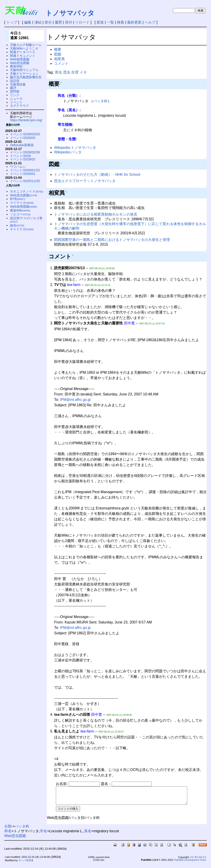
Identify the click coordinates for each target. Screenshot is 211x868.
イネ (83, 72)
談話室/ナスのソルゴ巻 (26, 220)
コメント (61, 63)
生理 (75, 72)
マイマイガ (22, 203)
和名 (8, 834)
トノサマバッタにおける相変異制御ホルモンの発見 (96, 214)
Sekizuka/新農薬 (22, 145)
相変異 (59, 59)
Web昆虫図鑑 (20, 63)
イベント (16, 102)
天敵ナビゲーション (24, 74)
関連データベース (23, 52)
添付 (69, 22)
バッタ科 (100, 101)
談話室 (15, 81)
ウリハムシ (18, 166)
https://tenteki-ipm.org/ (26, 120)
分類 (8, 830)
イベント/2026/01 (23, 174)
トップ (12, 22)
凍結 (38, 22)
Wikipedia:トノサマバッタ (75, 148)
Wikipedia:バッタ (68, 152)
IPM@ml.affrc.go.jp (75, 400)
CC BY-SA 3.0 (198, 861)
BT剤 (18, 199)
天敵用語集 (18, 84)
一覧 (110, 22)
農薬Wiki (16, 66)
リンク (15, 95)
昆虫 (67, 72)
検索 (121, 22)
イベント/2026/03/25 (25, 134)
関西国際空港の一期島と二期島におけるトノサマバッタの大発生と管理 (112, 240)
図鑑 (58, 54)
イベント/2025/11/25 (25, 181)
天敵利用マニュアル (24, 70)
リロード (82, 22)
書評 (13, 88)
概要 (58, 49)
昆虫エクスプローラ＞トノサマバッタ (85, 181)
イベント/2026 (20, 156)
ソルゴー (20, 214)
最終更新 (134, 22)
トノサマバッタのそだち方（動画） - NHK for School (97, 175)
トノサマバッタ (70, 13)
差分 (48, 22)
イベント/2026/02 (23, 159)
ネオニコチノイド (27, 191)
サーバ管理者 (26, 864)
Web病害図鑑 (20, 59)
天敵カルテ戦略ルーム (26, 45)
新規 (100, 22)
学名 (43, 834)
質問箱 (15, 91)
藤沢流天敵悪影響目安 (26, 77)
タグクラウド (19, 106)
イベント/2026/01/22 (25, 170)
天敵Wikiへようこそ (24, 48)
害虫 (58, 72)
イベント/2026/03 (23, 138)
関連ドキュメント (23, 56)
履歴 (58, 22)
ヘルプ (150, 22)
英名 (88, 834)
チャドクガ (22, 229)
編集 (28, 22)
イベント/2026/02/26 (25, 152)
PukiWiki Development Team (190, 863)
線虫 (17, 225)
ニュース (16, 99)
